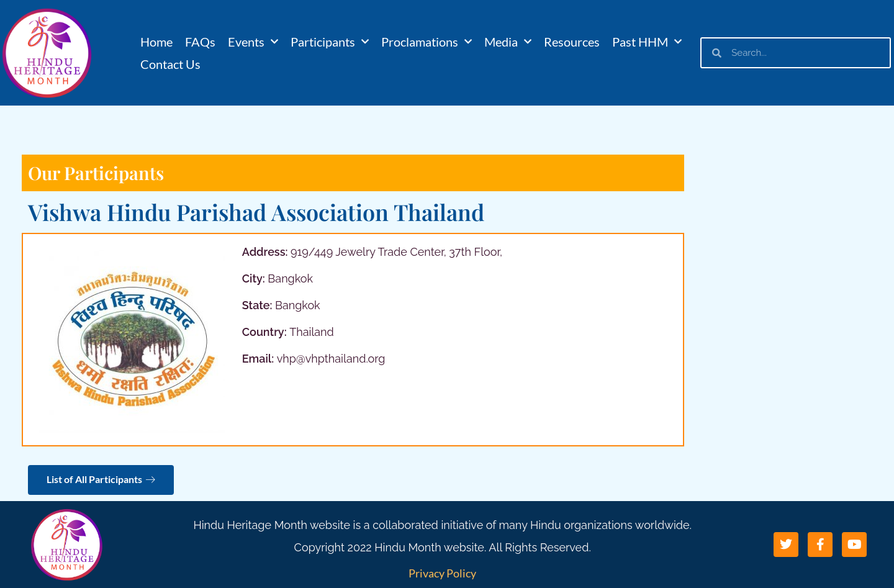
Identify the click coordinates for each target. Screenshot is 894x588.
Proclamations (427, 42)
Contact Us (170, 64)
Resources (572, 42)
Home (156, 42)
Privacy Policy (442, 573)
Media (508, 42)
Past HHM (647, 42)
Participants (330, 42)
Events (253, 42)
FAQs (200, 42)
